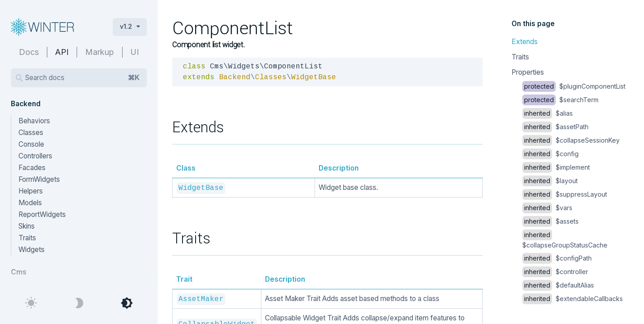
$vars (547, 208)
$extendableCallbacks (573, 299)
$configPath (557, 258)
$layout (550, 181)
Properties (528, 72)
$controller (555, 272)
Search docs (82, 78)
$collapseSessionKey (571, 140)
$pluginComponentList (574, 86)
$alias (548, 113)
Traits (520, 57)
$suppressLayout (565, 194)
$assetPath (555, 127)
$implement (556, 167)
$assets (550, 221)
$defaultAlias (558, 285)
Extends (525, 42)
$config (550, 154)
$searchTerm (560, 100)
